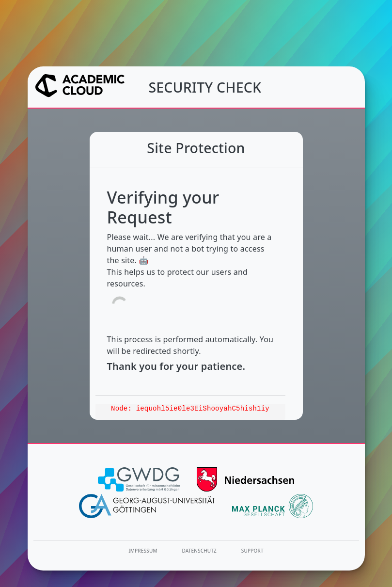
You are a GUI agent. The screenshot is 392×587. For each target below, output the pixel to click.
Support (252, 551)
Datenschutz (200, 551)
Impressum (143, 551)
